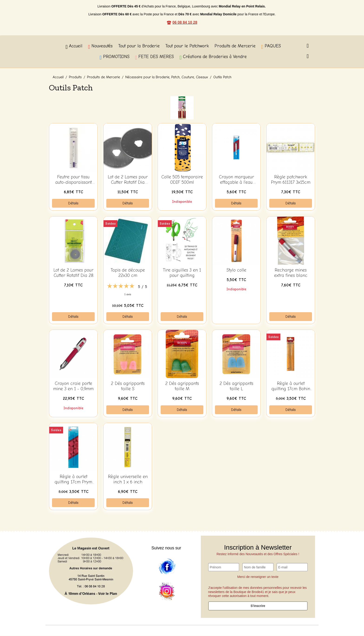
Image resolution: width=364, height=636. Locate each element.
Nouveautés (100, 47)
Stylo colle (236, 270)
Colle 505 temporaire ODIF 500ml (182, 180)
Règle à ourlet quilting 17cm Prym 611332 (73, 480)
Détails (73, 203)
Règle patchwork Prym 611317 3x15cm (291, 180)
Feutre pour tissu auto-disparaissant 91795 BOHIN (73, 180)
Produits (75, 78)
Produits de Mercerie (235, 46)
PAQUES (271, 47)
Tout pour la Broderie (139, 46)
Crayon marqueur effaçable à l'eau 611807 (236, 180)
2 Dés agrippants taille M (182, 387)
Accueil (74, 47)
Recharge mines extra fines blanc (291, 273)
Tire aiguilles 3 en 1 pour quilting (182, 273)
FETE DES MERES (155, 58)
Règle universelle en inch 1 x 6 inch (128, 480)
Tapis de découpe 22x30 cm (128, 273)
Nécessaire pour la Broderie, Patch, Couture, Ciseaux (167, 78)
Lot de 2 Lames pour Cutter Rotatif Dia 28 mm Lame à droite (73, 273)
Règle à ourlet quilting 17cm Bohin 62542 (291, 387)
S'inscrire (258, 606)
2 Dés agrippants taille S (128, 387)
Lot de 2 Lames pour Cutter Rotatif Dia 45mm (128, 180)
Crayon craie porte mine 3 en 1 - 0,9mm (73, 387)
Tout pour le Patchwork (187, 46)
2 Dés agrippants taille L (236, 387)
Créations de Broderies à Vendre (213, 58)
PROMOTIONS (115, 58)
